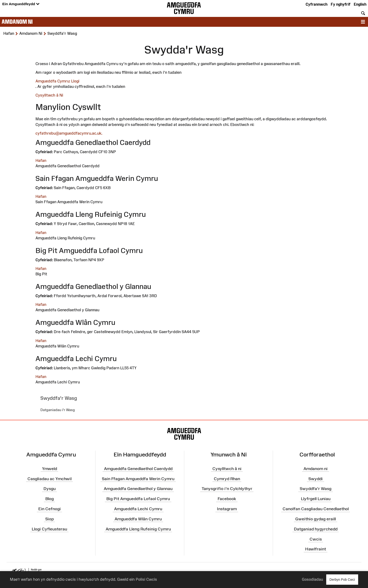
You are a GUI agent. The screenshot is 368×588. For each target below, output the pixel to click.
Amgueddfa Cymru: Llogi (57, 81)
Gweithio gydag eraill (316, 519)
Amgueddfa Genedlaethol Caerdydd (138, 469)
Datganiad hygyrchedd (316, 529)
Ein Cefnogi (50, 509)
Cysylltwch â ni (227, 469)
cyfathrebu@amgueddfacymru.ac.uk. (69, 133)
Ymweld (50, 469)
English (360, 4)
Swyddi (316, 479)
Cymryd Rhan (227, 479)
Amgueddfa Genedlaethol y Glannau (138, 489)
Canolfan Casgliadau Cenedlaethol (316, 509)
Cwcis (316, 539)
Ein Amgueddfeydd (21, 4)
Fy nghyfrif (341, 4)
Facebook (227, 499)
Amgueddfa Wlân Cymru (138, 519)
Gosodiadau (312, 579)
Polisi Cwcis (146, 579)
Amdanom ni (17, 22)
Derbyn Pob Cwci (342, 579)
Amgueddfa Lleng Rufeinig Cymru (138, 529)
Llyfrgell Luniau (316, 499)
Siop (50, 519)
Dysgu (50, 489)
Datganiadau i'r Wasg (58, 410)
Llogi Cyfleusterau (49, 529)
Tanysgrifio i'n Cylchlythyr (227, 489)
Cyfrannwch (316, 4)
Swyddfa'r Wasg (316, 489)
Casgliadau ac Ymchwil (50, 479)
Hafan (41, 160)
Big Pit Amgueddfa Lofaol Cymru (138, 499)
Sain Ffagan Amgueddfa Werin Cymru (138, 479)
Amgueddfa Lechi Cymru (138, 509)
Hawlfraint (316, 549)
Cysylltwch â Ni (49, 95)
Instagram (227, 509)
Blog (50, 499)
